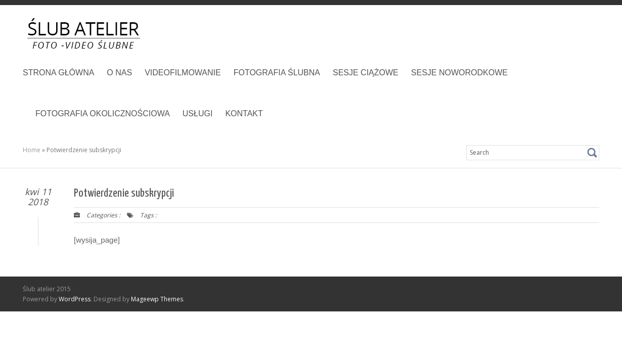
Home (32, 150)
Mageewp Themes (157, 299)
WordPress (75, 299)
